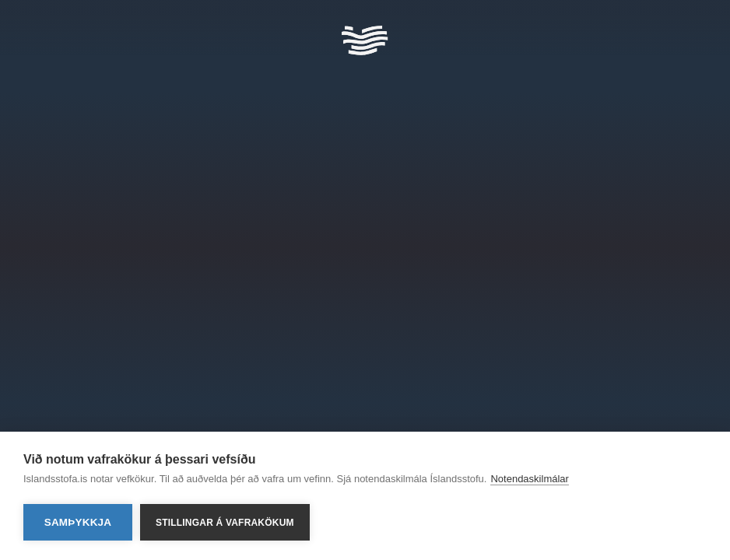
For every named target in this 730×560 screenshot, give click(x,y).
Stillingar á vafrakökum (225, 523)
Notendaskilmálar (529, 479)
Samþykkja (78, 522)
